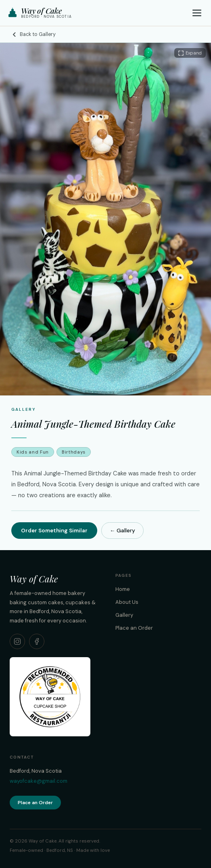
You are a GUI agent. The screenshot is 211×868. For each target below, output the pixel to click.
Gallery (124, 615)
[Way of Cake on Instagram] (17, 641)
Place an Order (134, 628)
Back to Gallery (33, 34)
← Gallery (122, 531)
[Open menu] (197, 13)
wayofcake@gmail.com (39, 781)
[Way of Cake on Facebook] (37, 641)
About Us (127, 602)
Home (123, 589)
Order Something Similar (54, 531)
